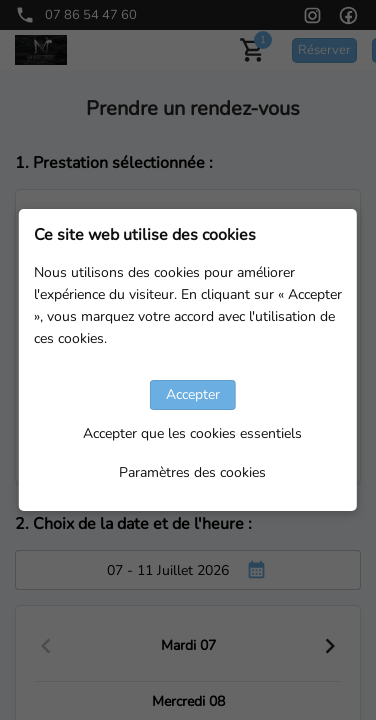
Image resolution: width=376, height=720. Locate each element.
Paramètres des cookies (192, 472)
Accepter (193, 394)
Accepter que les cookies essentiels (192, 433)
